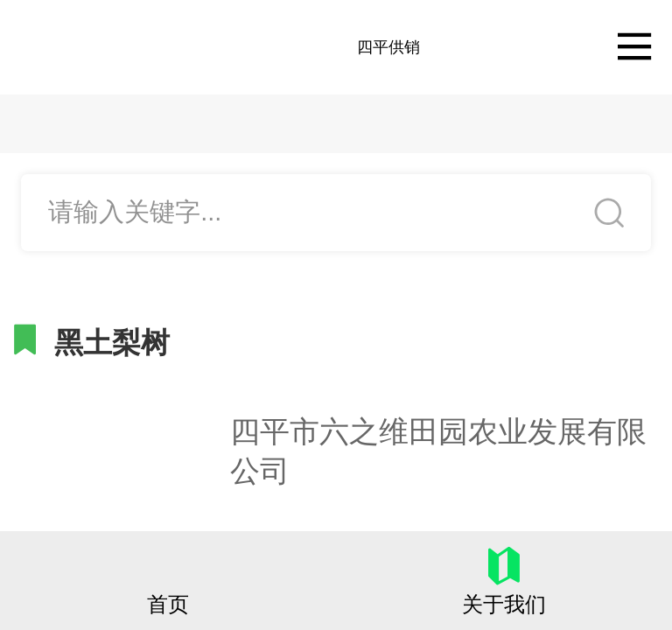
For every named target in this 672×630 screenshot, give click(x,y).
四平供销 (388, 47)
